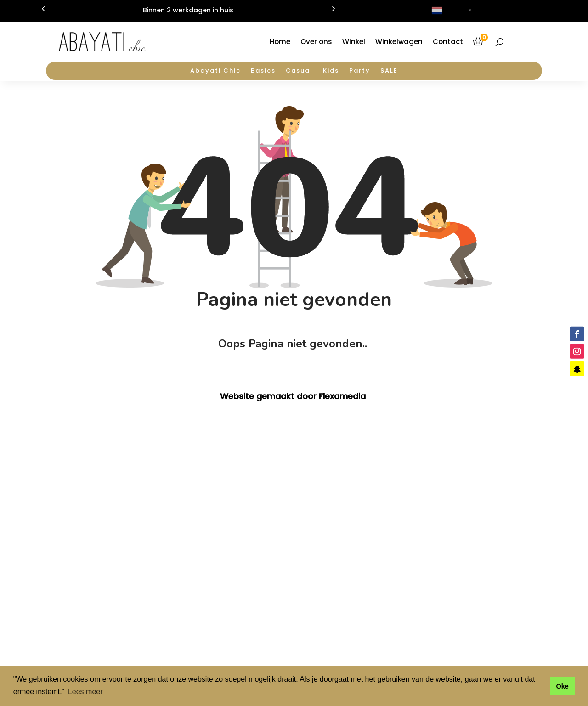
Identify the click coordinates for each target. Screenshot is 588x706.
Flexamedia (342, 396)
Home (280, 42)
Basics (263, 71)
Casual (300, 71)
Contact (448, 42)
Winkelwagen (399, 42)
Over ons (316, 42)
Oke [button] (562, 686)
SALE (389, 71)
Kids (331, 71)
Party (360, 71)
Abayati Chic (215, 71)
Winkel (354, 42)
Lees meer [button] (85, 692)
